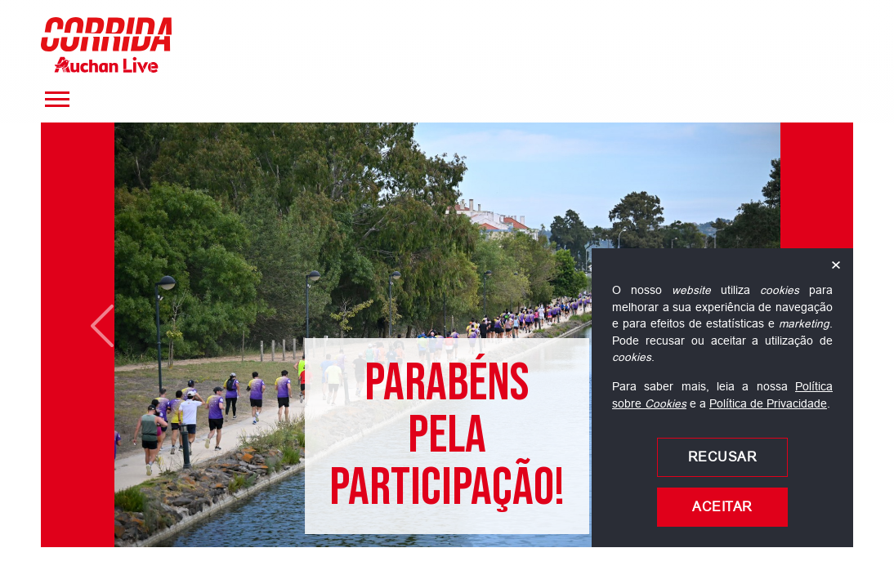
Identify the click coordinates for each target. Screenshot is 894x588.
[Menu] (57, 100)
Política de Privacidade (768, 403)
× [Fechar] (836, 265)
